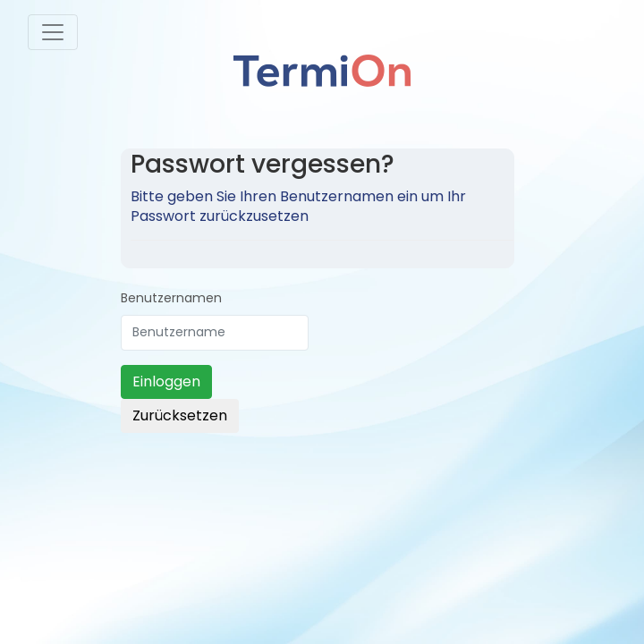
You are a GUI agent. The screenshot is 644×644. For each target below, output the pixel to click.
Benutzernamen (171, 298)
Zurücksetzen (180, 415)
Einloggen (166, 381)
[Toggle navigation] (53, 32)
